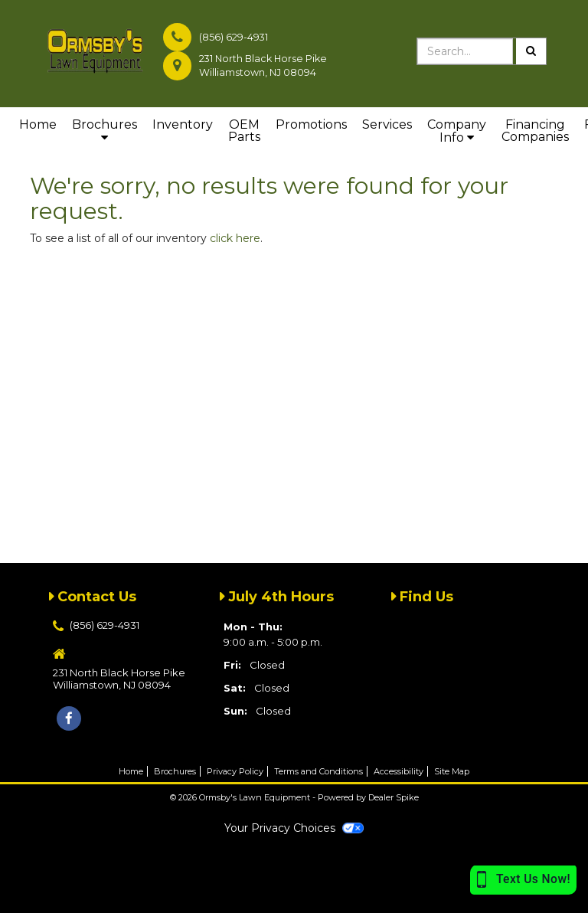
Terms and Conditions (318, 771)
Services (387, 124)
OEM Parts (244, 131)
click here (235, 238)
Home (38, 124)
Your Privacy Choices (294, 828)
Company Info (457, 131)
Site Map (452, 771)
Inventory (183, 124)
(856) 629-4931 (234, 37)
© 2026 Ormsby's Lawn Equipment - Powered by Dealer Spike (294, 797)
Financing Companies (535, 131)
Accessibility (399, 771)
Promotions (311, 124)
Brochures (105, 130)
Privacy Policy (235, 771)
